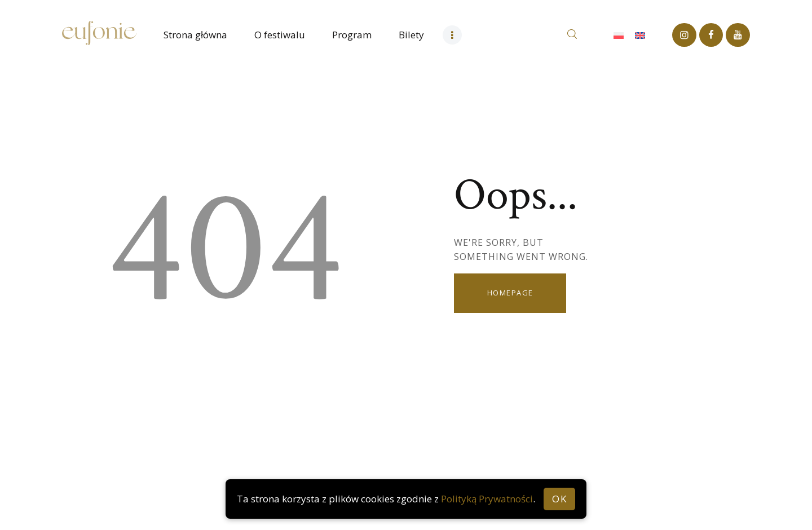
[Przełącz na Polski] (619, 35)
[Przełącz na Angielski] (640, 35)
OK (559, 499)
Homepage (510, 293)
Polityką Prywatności (487, 499)
